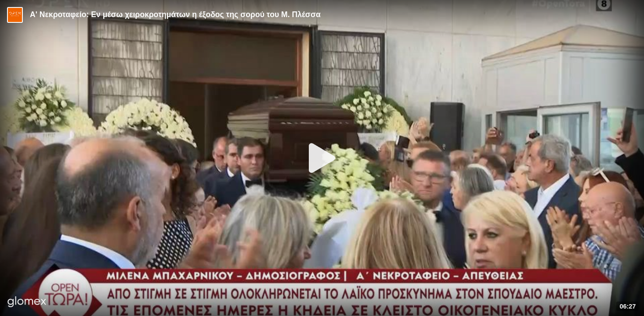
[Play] (322, 158)
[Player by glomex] (27, 303)
